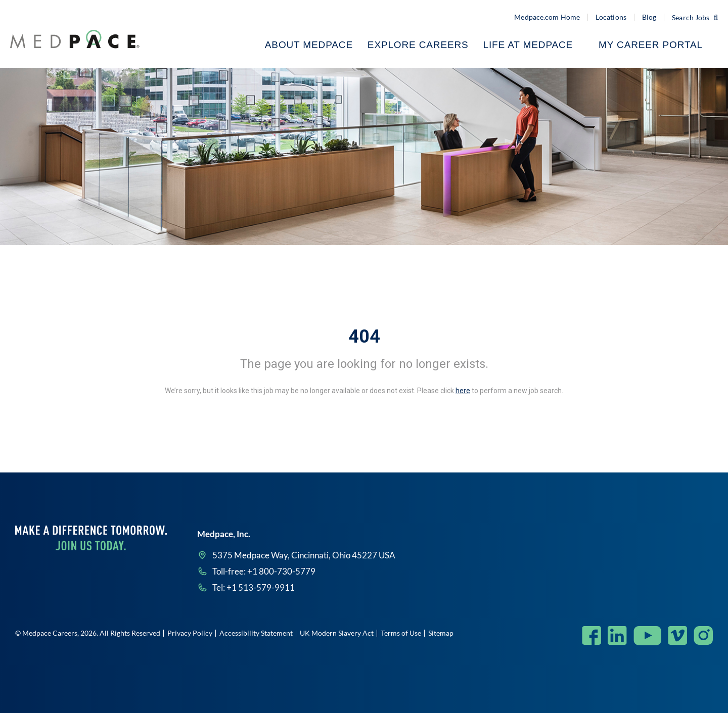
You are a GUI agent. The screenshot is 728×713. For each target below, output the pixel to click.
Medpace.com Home (547, 17)
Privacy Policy (190, 633)
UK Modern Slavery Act (337, 633)
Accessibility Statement (256, 633)
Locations (611, 17)
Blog (649, 17)
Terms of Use (401, 633)
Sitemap (441, 633)
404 (364, 337)
